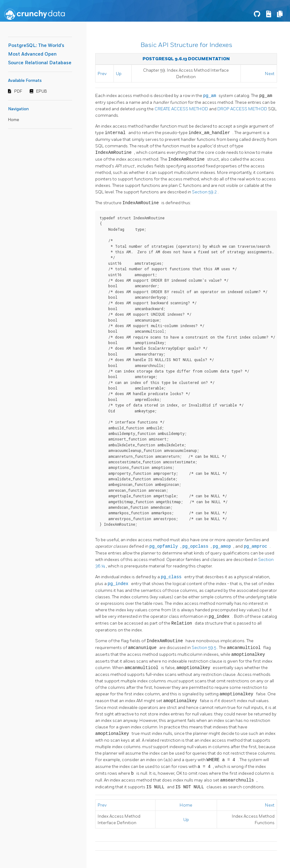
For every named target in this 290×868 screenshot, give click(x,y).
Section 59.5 (204, 648)
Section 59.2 (205, 192)
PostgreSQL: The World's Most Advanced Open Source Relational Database (40, 54)
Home (14, 120)
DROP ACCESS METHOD (243, 109)
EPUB (42, 91)
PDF (18, 91)
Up (119, 74)
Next (270, 74)
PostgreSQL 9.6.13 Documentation (186, 59)
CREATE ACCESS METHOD (182, 109)
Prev (102, 74)
